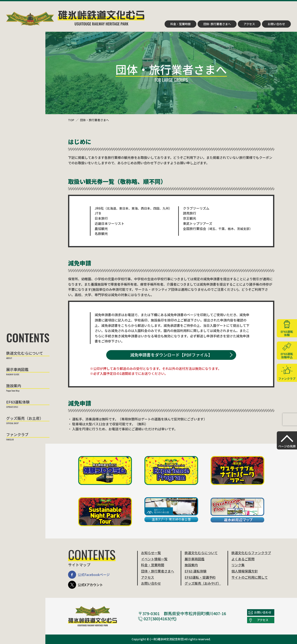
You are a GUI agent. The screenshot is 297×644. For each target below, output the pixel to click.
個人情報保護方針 (245, 571)
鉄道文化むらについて (25, 353)
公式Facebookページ (89, 575)
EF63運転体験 (18, 402)
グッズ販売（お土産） (25, 419)
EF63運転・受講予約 (200, 577)
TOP (71, 120)
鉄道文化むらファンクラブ (251, 553)
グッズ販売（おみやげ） (203, 583)
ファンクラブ (17, 435)
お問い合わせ (276, 24)
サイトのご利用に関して (250, 577)
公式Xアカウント (85, 585)
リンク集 (238, 565)
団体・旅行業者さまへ (94, 120)
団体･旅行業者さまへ (217, 24)
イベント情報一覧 (154, 559)
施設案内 (14, 386)
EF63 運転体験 (196, 571)
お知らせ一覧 (151, 553)
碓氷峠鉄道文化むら (75, 18)
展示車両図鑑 (17, 370)
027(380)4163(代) (157, 619)
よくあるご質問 (243, 559)
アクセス (249, 24)
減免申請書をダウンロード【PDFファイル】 (171, 355)
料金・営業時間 (180, 24)
